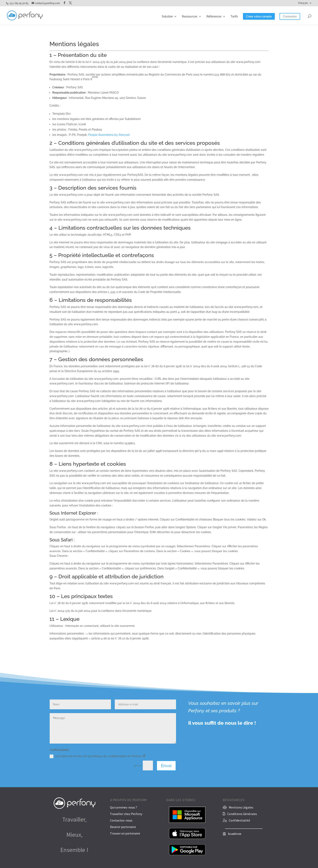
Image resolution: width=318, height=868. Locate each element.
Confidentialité (239, 820)
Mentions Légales (241, 807)
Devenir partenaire (123, 827)
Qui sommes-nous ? (124, 807)
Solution (167, 17)
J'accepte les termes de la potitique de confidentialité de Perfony (98, 756)
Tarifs (234, 17)
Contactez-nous (121, 820)
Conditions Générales (242, 814)
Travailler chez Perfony (126, 814)
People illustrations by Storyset (109, 135)
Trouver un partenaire (125, 833)
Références (214, 17)
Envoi (166, 766)
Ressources (190, 17)
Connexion (290, 17)
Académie (235, 834)
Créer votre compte (259, 17)
